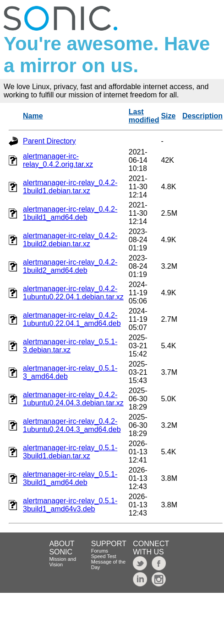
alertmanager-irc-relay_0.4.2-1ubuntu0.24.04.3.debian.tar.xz (73, 399)
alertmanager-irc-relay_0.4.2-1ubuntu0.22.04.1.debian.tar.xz (73, 293)
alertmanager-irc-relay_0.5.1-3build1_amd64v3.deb (70, 505)
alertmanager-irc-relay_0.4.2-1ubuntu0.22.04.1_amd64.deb (72, 319)
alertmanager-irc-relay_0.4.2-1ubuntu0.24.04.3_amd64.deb (72, 425)
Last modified (144, 116)
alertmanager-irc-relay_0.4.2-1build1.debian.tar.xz (70, 187)
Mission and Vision (63, 562)
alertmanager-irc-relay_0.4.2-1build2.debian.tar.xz (70, 240)
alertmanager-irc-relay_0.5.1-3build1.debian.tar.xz (70, 452)
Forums (100, 551)
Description (202, 116)
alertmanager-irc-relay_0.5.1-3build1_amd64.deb (70, 478)
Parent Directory (49, 141)
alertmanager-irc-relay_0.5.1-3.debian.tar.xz (70, 346)
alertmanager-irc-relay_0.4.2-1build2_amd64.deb (70, 266)
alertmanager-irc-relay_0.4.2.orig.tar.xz (58, 160)
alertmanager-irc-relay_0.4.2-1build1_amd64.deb (70, 213)
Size (168, 116)
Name (33, 116)
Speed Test (104, 556)
